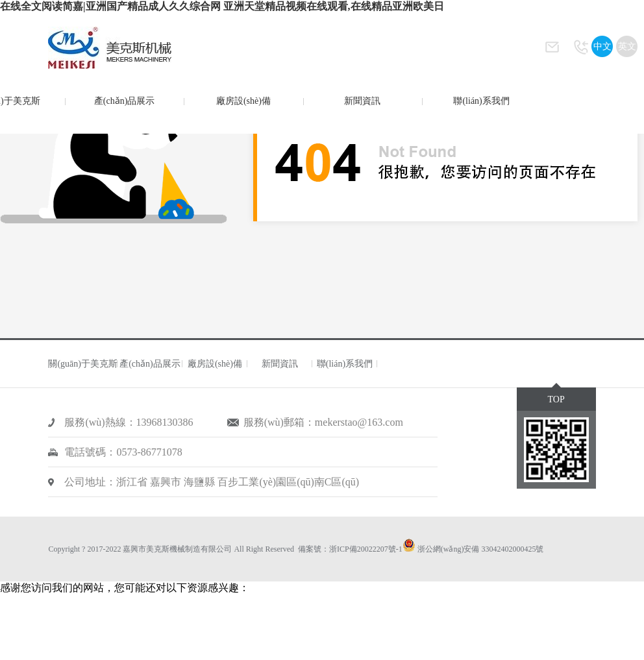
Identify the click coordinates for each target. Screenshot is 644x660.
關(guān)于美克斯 (83, 364)
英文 (627, 46)
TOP (556, 399)
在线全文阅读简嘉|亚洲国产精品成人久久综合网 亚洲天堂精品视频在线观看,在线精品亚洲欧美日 (222, 6)
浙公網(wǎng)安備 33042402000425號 (481, 549)
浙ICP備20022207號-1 (366, 549)
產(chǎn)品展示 (125, 101)
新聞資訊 (362, 101)
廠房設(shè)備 (243, 101)
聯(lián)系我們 (481, 101)
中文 (602, 46)
